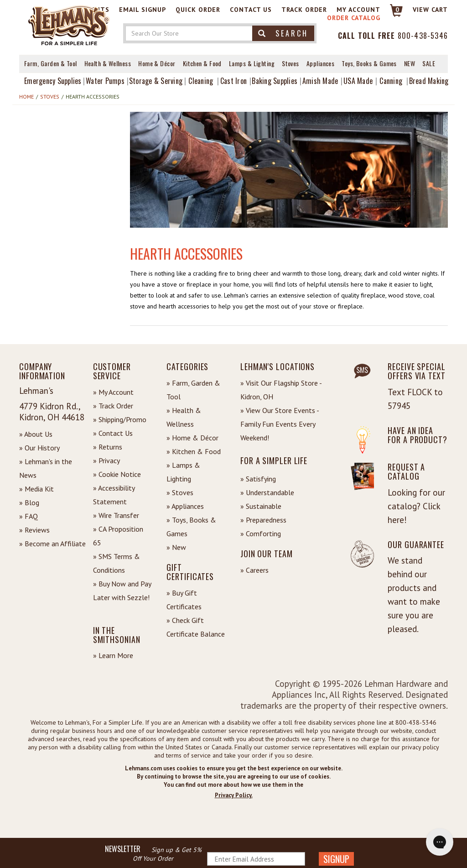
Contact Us (251, 10)
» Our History (39, 448)
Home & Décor (157, 63)
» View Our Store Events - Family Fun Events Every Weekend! (280, 424)
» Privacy (106, 460)
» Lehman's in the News (46, 468)
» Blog (29, 502)
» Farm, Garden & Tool (193, 390)
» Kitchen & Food (194, 451)
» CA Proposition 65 (118, 536)
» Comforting (261, 533)
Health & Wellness (108, 63)
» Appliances (185, 506)
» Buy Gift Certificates (184, 600)
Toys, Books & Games (369, 63)
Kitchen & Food (202, 63)
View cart (430, 10)
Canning (391, 81)
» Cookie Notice (117, 474)
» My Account (113, 392)
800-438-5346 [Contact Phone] (423, 36)
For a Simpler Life (274, 460)
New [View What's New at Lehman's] (410, 63)
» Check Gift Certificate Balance (196, 627)
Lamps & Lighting (252, 63)
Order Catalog (354, 18)
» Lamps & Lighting (183, 472)
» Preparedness (263, 520)
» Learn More (113, 655)
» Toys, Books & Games (191, 527)
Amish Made (320, 81)
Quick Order (198, 10)
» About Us (36, 434)
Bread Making (429, 81)
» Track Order (113, 406)
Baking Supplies (275, 81)
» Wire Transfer (116, 515)
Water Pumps (105, 81)
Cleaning (201, 81)
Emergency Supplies (53, 81)
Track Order (304, 10)
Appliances (321, 63)
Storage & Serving (156, 81)
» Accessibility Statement (114, 495)
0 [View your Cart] (397, 10)
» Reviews (34, 530)
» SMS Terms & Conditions (117, 563)
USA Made (358, 81)
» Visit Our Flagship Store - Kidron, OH (281, 390)
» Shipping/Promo (120, 419)
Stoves (291, 63)
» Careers (254, 570)
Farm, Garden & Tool (51, 63)
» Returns (108, 447)
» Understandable (267, 492)
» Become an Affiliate (52, 544)
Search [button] (283, 33)
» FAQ (29, 516)
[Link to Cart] (392, 14)
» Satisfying (258, 479)
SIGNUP (336, 859)
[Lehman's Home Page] (69, 25)
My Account (358, 10)
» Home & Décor (192, 438)
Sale (429, 63)
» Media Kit (36, 489)
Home (26, 97)
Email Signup (143, 10)
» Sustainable (261, 506)
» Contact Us (113, 433)
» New (176, 547)
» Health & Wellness (184, 417)
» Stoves (180, 492)
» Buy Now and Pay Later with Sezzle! (122, 591)
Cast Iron (233, 81)
